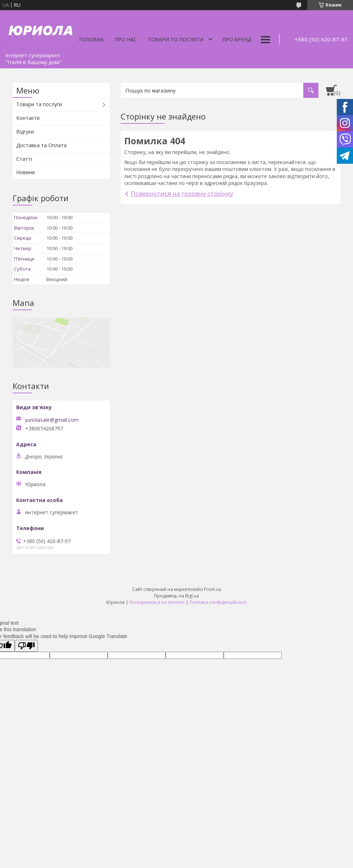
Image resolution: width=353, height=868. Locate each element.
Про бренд (237, 39)
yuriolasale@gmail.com (52, 420)
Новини (25, 172)
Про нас (126, 39)
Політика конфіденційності (218, 602)
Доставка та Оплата (41, 145)
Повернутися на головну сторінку (182, 193)
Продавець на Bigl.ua (176, 596)
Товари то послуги (175, 39)
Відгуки (25, 132)
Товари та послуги (39, 104)
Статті (24, 159)
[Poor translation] (26, 646)
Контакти (28, 118)
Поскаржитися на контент (157, 602)
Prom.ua (213, 589)
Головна (91, 39)
